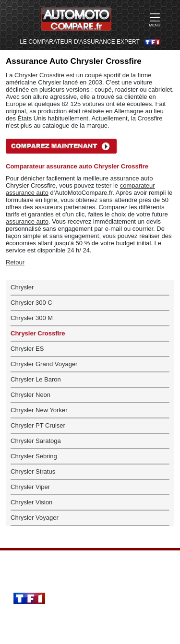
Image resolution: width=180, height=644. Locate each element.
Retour (15, 262)
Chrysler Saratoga (36, 441)
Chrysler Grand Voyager (44, 364)
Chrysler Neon (30, 395)
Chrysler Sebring (34, 456)
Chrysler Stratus (33, 471)
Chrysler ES (27, 349)
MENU (155, 20)
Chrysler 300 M (32, 318)
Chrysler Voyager (35, 518)
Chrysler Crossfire (38, 333)
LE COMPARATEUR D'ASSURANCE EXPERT (80, 42)
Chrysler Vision (31, 502)
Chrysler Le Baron (36, 379)
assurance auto (27, 221)
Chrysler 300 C (31, 303)
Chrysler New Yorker (39, 410)
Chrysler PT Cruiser (38, 425)
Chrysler (22, 287)
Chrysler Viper (30, 487)
